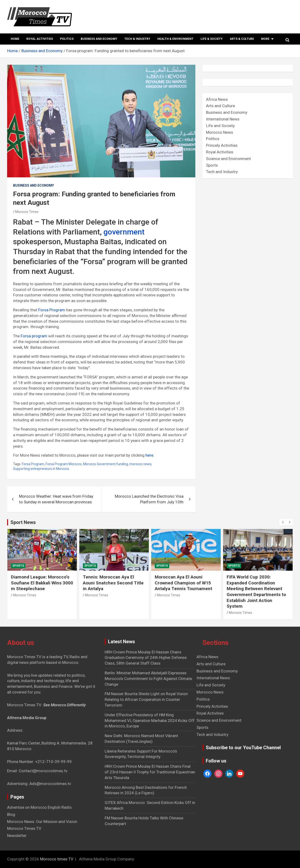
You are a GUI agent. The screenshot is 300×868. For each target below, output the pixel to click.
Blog (11, 814)
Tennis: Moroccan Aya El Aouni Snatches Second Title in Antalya (113, 583)
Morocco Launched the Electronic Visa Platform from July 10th (149, 499)
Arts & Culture (242, 39)
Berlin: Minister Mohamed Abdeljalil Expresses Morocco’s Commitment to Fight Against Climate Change (148, 679)
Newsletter (17, 836)
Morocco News (220, 132)
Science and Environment (228, 159)
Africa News (217, 99)
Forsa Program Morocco (64, 464)
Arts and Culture (220, 106)
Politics (67, 39)
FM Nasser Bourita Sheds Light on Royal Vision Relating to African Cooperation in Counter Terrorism (146, 699)
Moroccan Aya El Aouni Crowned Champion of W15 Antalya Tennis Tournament (183, 583)
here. (150, 455)
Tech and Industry (222, 172)
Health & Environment (175, 39)
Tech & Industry (137, 39)
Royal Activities (40, 39)
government (124, 232)
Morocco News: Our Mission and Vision (42, 822)
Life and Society (220, 126)
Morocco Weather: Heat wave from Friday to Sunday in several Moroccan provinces (56, 499)
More (265, 39)
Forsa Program (52, 310)
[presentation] (283, 522)
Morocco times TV (57, 859)
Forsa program (34, 336)
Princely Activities (222, 145)
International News (223, 119)
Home (15, 39)
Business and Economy (99, 39)
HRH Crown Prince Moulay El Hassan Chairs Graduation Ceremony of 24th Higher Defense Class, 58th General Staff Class (146, 658)
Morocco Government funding (105, 464)
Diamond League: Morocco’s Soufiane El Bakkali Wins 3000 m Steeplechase (42, 583)
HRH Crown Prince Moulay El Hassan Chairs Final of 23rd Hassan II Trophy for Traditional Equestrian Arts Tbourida (150, 772)
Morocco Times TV (24, 828)
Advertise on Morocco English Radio (39, 807)
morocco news (140, 464)
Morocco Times (27, 212)
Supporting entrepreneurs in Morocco (41, 469)
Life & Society (212, 39)
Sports (212, 165)
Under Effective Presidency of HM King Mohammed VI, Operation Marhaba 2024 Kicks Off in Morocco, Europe (150, 721)
